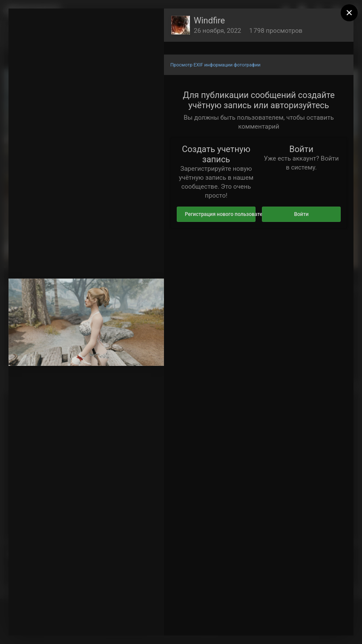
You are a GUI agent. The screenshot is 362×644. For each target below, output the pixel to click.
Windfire (209, 20)
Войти (301, 214)
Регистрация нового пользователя (220, 214)
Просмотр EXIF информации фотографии (215, 65)
